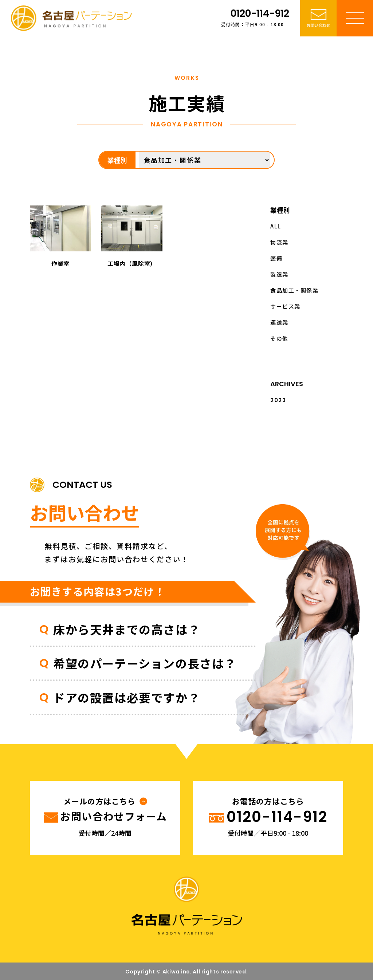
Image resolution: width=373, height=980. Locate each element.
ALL (276, 226)
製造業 (279, 274)
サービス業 (285, 306)
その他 (279, 338)
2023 (278, 400)
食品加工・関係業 (294, 290)
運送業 (279, 322)
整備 (276, 258)
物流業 (279, 242)
